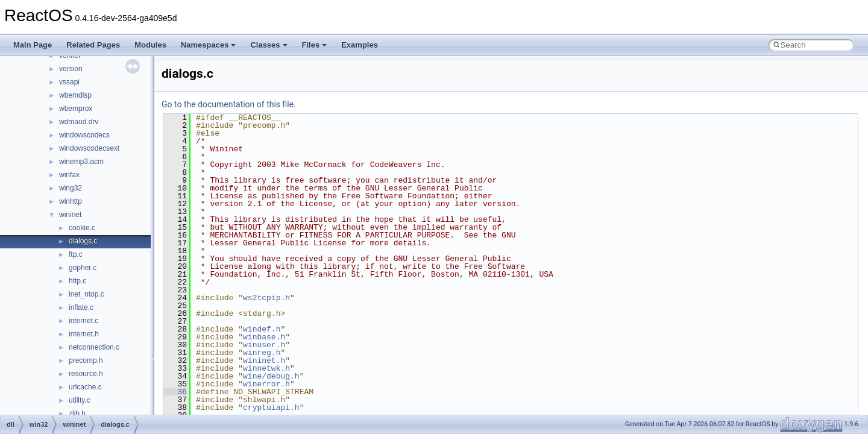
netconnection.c (94, 347)
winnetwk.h (266, 368)
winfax (69, 175)
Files (315, 45)
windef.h (262, 329)
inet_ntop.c (86, 294)
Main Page (33, 45)
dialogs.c (83, 241)
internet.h (84, 334)
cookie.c (82, 228)
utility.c (80, 400)
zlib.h (77, 414)
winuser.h (264, 345)
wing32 (71, 188)
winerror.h (266, 384)
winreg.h (262, 353)
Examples (360, 45)
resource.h (86, 374)
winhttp (71, 201)
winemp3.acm (81, 162)
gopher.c (83, 268)
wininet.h (264, 360)
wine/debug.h (271, 376)
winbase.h (264, 337)
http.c (77, 281)
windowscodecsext (89, 148)
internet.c (83, 321)
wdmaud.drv (79, 122)
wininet (70, 215)
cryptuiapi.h (271, 407)
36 (175, 392)
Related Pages (93, 45)
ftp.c (76, 254)
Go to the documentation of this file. (229, 104)
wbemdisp (75, 95)
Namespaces (209, 45)
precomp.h (86, 360)
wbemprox (76, 108)
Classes (269, 45)
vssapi (69, 82)
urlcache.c (85, 387)
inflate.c (81, 307)
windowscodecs (84, 135)
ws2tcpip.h (266, 298)
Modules (150, 45)
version (71, 69)
